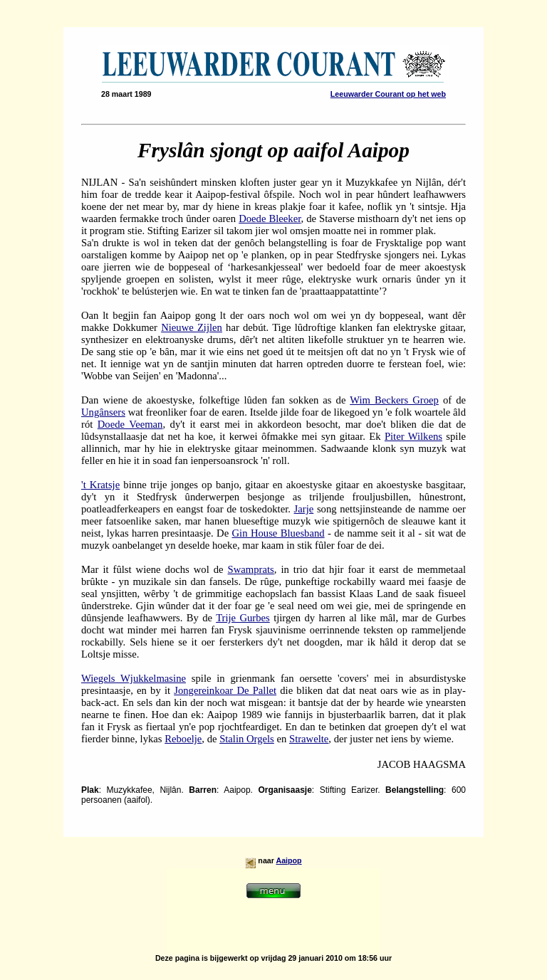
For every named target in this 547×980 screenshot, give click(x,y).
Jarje (304, 509)
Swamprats (251, 569)
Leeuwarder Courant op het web (388, 94)
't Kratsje (100, 485)
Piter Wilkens (413, 436)
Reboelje (183, 739)
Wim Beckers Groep (394, 400)
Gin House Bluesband (278, 533)
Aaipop (288, 860)
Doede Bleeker (270, 218)
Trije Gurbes (243, 618)
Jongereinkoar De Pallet (225, 690)
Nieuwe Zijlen (192, 327)
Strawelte (309, 739)
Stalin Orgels (247, 739)
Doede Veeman (130, 424)
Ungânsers (103, 412)
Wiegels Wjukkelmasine (134, 678)
